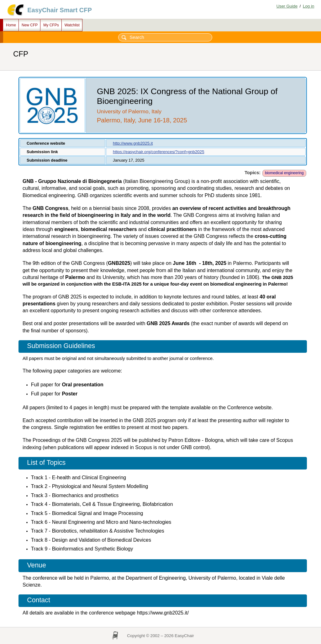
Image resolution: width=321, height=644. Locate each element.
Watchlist (72, 25)
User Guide (287, 6)
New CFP (30, 25)
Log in (308, 6)
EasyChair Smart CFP (60, 10)
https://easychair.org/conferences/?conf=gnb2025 (159, 152)
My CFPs (51, 25)
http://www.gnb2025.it (133, 143)
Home (11, 25)
